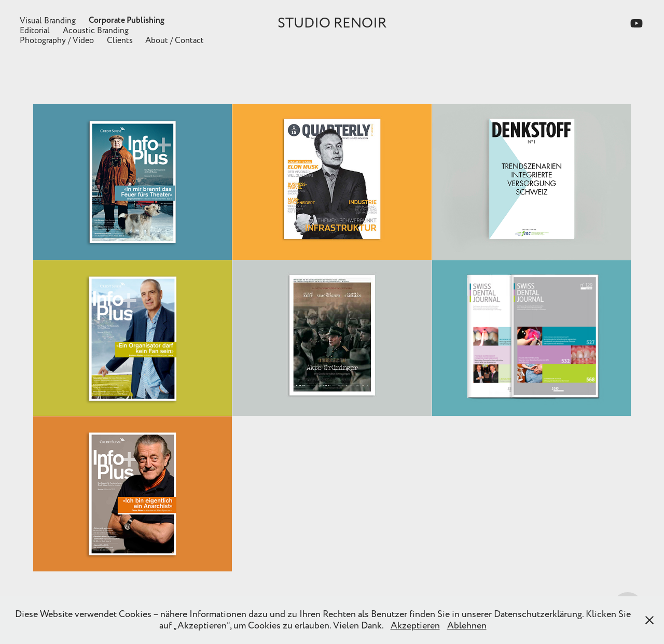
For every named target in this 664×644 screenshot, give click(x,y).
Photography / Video (57, 40)
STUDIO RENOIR (332, 23)
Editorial (35, 31)
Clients (120, 40)
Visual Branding (48, 21)
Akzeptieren (415, 626)
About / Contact (175, 40)
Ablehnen (467, 626)
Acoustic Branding (96, 31)
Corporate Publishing (127, 20)
